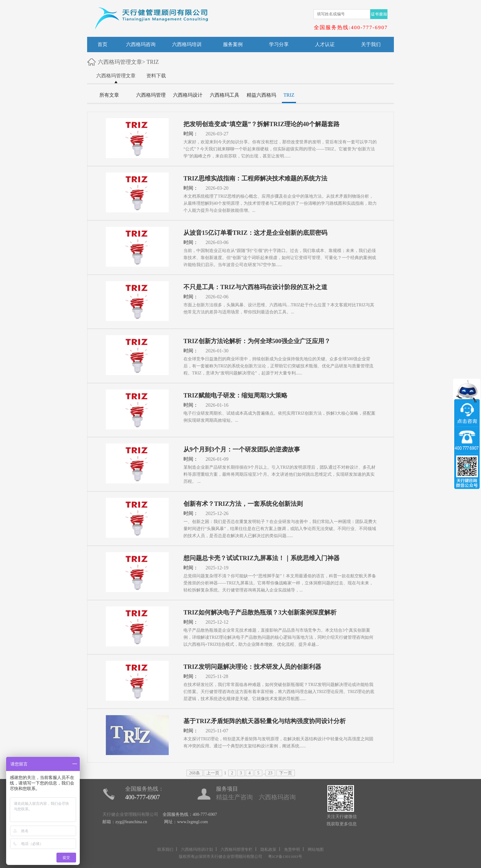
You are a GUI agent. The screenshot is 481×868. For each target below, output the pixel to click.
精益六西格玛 (261, 95)
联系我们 (165, 849)
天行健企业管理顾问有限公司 (130, 814)
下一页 (286, 773)
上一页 (213, 773)
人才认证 (325, 44)
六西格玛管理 (151, 95)
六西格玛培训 (187, 44)
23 (270, 773)
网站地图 (316, 849)
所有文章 (109, 95)
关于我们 (371, 44)
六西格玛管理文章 (120, 62)
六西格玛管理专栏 (237, 849)
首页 (102, 44)
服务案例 (233, 44)
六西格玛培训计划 (197, 849)
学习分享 (279, 44)
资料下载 (156, 76)
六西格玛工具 (225, 95)
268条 (195, 773)
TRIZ (153, 62)
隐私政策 (268, 849)
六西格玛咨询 (141, 44)
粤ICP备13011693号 (285, 856)
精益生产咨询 (234, 797)
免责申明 (292, 849)
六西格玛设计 (188, 95)
